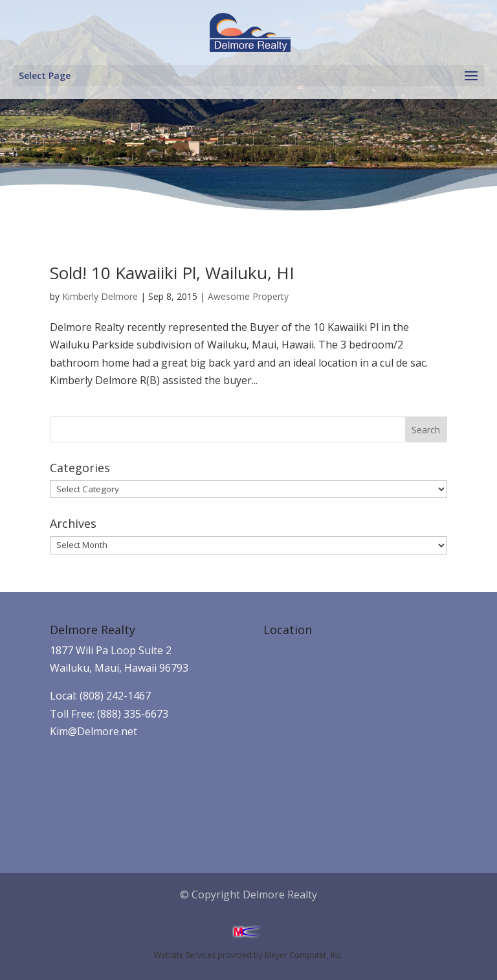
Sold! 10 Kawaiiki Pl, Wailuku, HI (172, 273)
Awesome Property (248, 296)
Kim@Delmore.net (94, 731)
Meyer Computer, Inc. (304, 955)
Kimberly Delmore (100, 296)
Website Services (185, 955)
